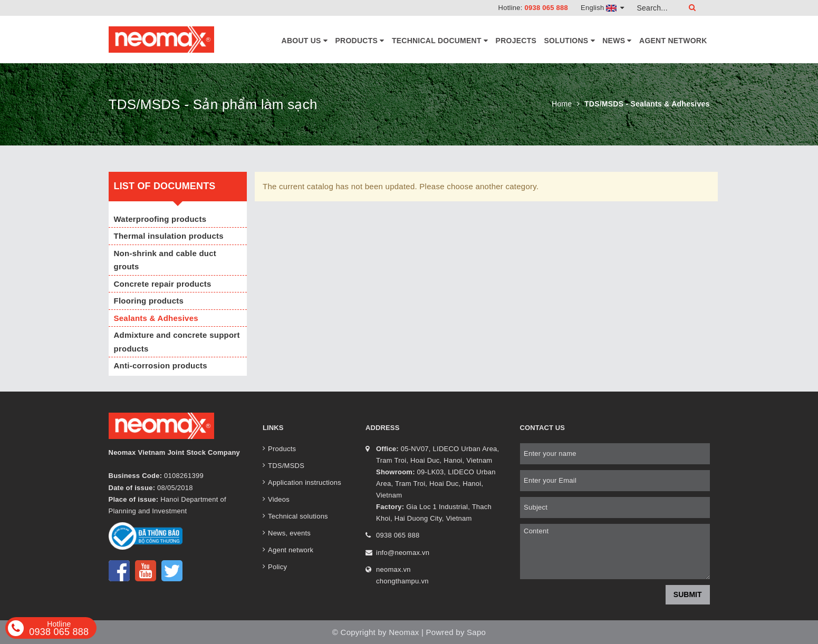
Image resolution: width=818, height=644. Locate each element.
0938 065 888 (546, 8)
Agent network (673, 41)
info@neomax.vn (403, 553)
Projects (516, 41)
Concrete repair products (163, 284)
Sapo (476, 632)
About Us (305, 41)
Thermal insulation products (169, 236)
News (617, 41)
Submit (688, 594)
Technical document (440, 41)
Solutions (569, 41)
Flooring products (149, 301)
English (603, 8)
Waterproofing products (160, 219)
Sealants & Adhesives (156, 318)
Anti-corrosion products (161, 365)
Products (360, 41)
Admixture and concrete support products (177, 342)
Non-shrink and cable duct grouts (165, 260)
